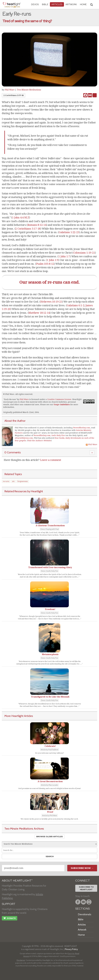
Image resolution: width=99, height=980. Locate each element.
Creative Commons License (59, 399)
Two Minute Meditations (29, 90)
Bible (45, 4)
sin (13, 481)
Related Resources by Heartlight (24, 491)
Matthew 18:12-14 (39, 313)
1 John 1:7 (64, 256)
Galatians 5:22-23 (69, 232)
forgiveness (23, 481)
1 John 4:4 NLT (21, 218)
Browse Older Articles (50, 837)
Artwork (71, 4)
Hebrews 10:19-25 (51, 302)
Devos (35, 4)
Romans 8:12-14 (37, 225)
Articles (57, 4)
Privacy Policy (71, 949)
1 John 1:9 (53, 260)
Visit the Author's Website (39, 441)
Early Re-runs (10, 399)
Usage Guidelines (62, 405)
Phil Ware (10, 90)
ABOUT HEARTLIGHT (17, 881)
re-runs (6, 481)
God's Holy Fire (58, 435)
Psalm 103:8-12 (45, 264)
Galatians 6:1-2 (76, 305)
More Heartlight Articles (19, 716)
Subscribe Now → (82, 868)
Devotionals (84, 914)
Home (81, 935)
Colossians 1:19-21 (84, 253)
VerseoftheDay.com (82, 428)
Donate (10, 918)
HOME (83, 4)
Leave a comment (51, 460)
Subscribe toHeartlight (86, 888)
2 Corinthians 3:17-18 (14, 95)
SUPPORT (9, 904)
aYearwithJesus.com (24, 438)
